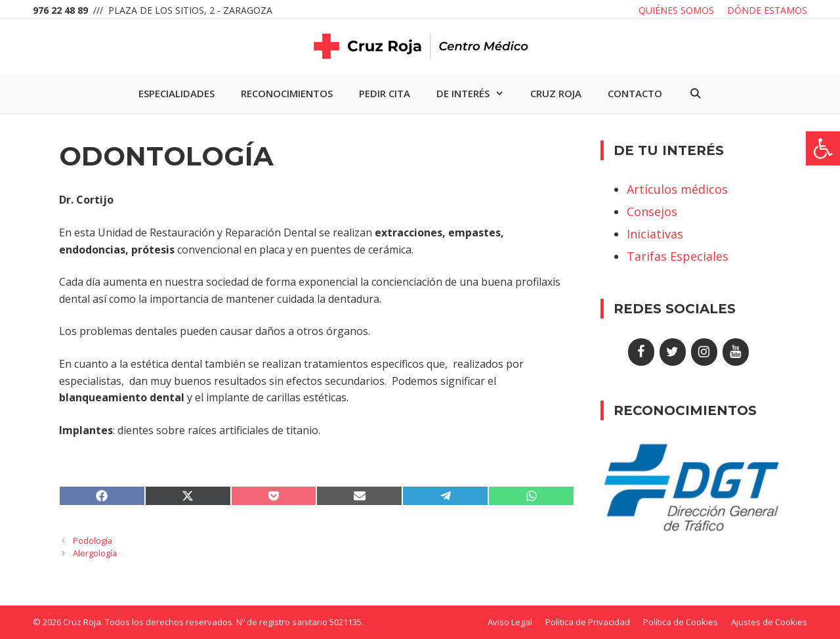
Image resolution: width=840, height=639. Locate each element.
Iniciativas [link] (655, 234)
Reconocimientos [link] (287, 93)
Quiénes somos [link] (676, 10)
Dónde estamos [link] (767, 10)
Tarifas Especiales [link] (678, 256)
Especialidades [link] (177, 93)
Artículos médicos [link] (677, 189)
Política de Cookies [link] (681, 622)
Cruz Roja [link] (556, 93)
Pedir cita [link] (385, 93)
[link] (823, 148)
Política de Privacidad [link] (588, 622)
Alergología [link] (95, 553)
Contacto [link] (635, 93)
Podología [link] (93, 540)
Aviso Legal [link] (510, 622)
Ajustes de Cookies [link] (769, 622)
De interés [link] (477, 93)
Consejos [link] (652, 211)
